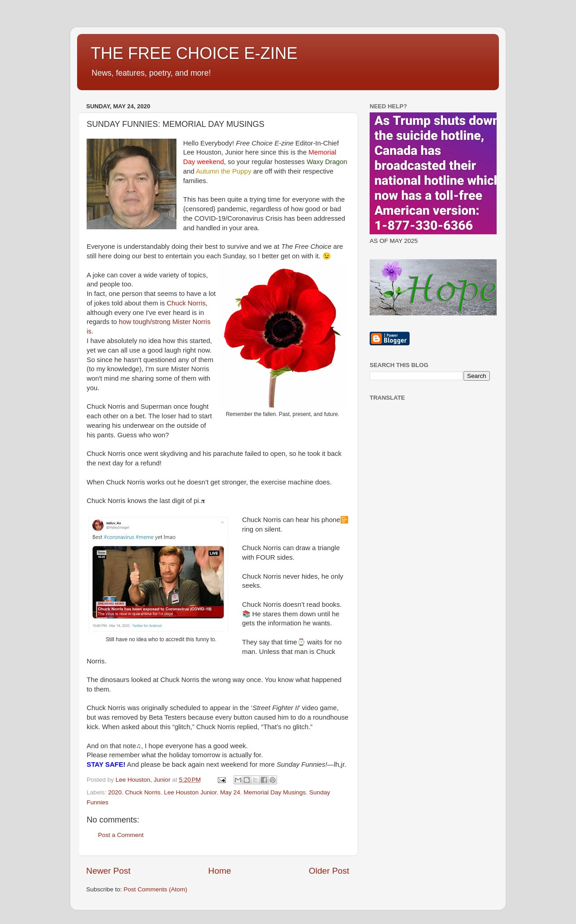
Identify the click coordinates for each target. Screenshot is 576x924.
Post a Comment (121, 835)
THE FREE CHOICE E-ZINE (194, 53)
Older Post (329, 871)
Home (220, 871)
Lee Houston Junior (190, 792)
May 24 (230, 792)
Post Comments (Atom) (156, 889)
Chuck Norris (186, 303)
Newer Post (108, 871)
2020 (115, 792)
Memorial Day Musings (275, 792)
